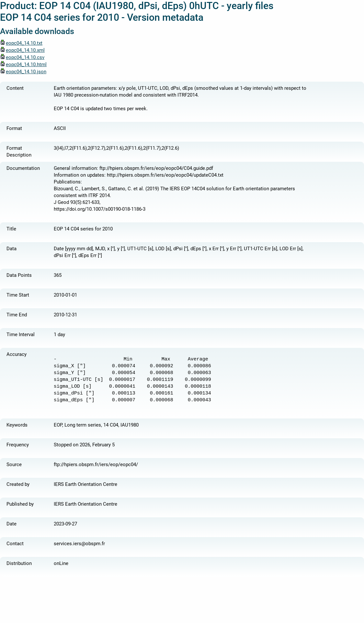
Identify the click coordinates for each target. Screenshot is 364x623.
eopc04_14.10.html (23, 65)
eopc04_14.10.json (23, 72)
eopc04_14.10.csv (22, 57)
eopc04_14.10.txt (21, 43)
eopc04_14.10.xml (22, 50)
